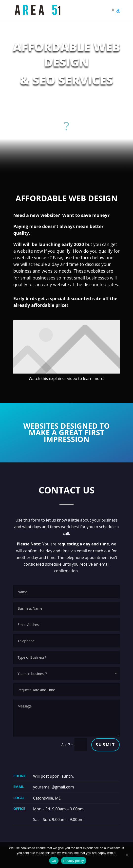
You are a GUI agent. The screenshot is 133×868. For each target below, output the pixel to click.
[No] (127, 855)
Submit (105, 745)
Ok (54, 861)
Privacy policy (74, 861)
